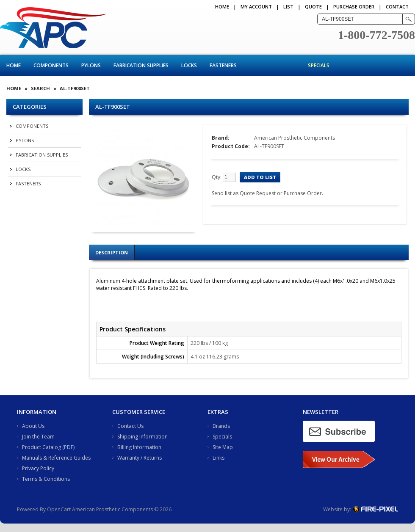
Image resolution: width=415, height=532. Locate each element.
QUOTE (313, 7)
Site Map (223, 447)
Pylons (91, 65)
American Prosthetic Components (295, 138)
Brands (221, 426)
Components (51, 65)
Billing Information (139, 447)
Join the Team (38, 437)
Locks (189, 65)
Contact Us (130, 426)
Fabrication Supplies (141, 65)
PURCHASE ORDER (354, 7)
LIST (288, 7)
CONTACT (397, 7)
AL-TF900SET (75, 88)
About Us (33, 426)
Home (222, 7)
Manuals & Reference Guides (56, 458)
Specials (319, 65)
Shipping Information (142, 437)
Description (112, 252)
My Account (256, 7)
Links (219, 458)
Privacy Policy (38, 468)
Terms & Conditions (46, 479)
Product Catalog (41, 447)
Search (40, 88)
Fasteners (223, 65)
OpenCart (59, 509)
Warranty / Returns (140, 458)
